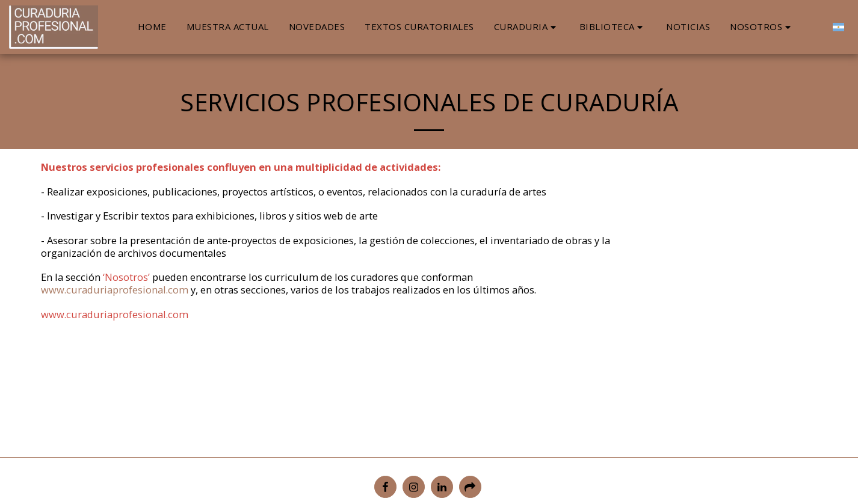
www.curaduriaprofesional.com (115, 290)
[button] (527, 27)
